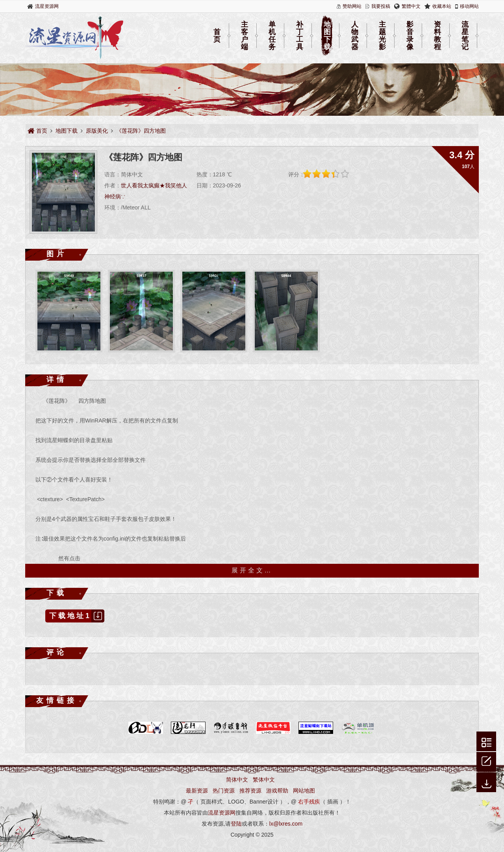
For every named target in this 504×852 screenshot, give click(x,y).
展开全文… (252, 570)
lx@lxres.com (286, 824)
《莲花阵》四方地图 (141, 131)
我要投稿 (381, 6)
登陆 (236, 824)
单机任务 (272, 36)
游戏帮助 (277, 791)
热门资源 (224, 791)
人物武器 (355, 36)
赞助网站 (352, 6)
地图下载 (327, 36)
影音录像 (410, 36)
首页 (217, 36)
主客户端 (245, 36)
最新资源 (197, 791)
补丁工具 (300, 36)
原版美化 (97, 131)
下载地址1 (77, 616)
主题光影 (382, 36)
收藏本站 (442, 6)
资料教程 (437, 36)
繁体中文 (264, 780)
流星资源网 (47, 6)
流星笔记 (465, 36)
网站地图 (304, 791)
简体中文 (237, 780)
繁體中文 (411, 6)
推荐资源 (250, 791)
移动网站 (469, 6)
